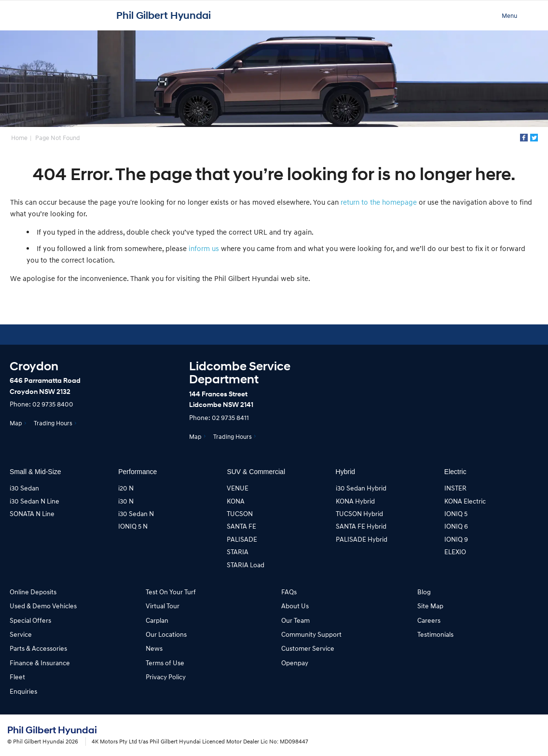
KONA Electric (465, 501)
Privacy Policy (166, 677)
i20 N (126, 488)
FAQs (289, 592)
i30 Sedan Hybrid (361, 488)
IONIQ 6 (456, 526)
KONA (236, 501)
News (154, 648)
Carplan (157, 620)
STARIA (238, 552)
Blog (424, 592)
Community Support (311, 634)
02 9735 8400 (53, 404)
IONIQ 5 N (133, 526)
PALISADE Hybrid (362, 539)
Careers (429, 620)
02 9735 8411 (230, 417)
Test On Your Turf (171, 592)
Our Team (295, 620)
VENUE (238, 488)
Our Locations (166, 634)
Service (21, 634)
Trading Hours (53, 423)
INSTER (455, 488)
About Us (295, 606)
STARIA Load (246, 565)
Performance (137, 472)
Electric (455, 472)
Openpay (295, 663)
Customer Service (308, 648)
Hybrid (345, 472)
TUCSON (240, 513)
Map (16, 423)
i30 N (126, 501)
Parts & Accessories (38, 648)
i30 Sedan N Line (34, 501)
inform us (204, 248)
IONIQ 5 (456, 513)
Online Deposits (33, 592)
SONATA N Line (32, 513)
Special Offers (30, 620)
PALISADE (242, 539)
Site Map (430, 606)
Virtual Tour (163, 606)
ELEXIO (455, 552)
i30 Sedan (24, 488)
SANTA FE (241, 526)
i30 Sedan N (136, 513)
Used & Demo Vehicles (43, 606)
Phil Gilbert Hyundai (164, 15)
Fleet (17, 677)
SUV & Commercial (256, 472)
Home (19, 138)
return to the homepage (379, 202)
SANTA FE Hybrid (361, 526)
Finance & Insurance (40, 663)
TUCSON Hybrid (359, 513)
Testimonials (435, 634)
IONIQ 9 (456, 539)
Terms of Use (165, 663)
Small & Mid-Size (35, 472)
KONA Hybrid (355, 501)
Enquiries (23, 691)
